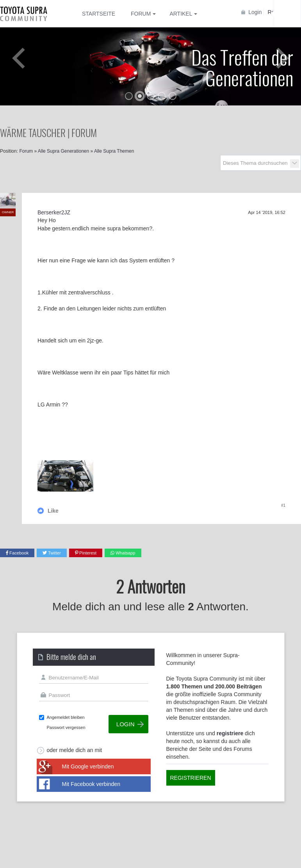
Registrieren (191, 778)
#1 (283, 505)
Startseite (99, 14)
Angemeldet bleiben (66, 717)
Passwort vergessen (66, 727)
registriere (230, 733)
